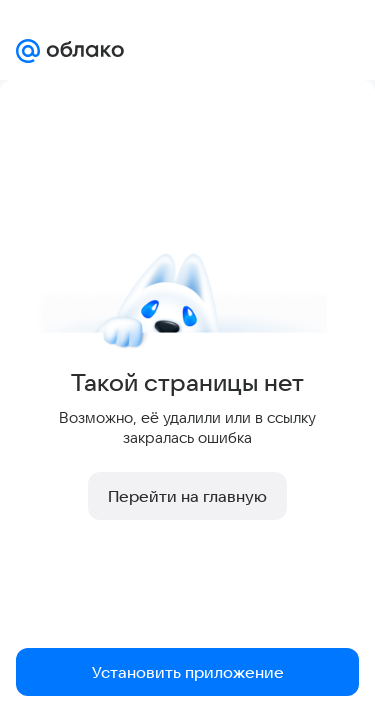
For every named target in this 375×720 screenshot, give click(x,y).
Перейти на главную (187, 496)
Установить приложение (188, 672)
